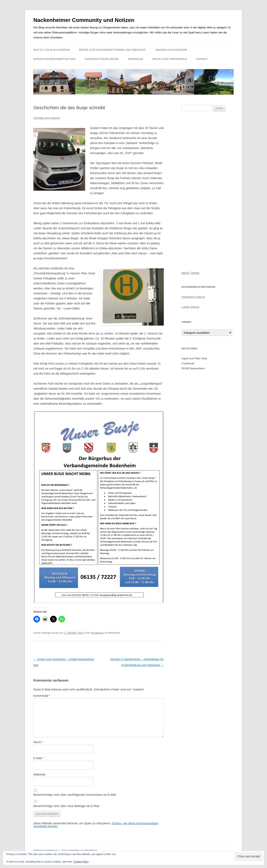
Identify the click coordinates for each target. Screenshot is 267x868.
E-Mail (38, 758)
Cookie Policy (81, 862)
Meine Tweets (190, 273)
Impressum (135, 59)
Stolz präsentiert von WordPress (79, 850)
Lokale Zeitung (190, 307)
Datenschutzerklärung (102, 59)
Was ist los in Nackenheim (52, 50)
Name (38, 742)
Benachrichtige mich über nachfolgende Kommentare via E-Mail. (75, 795)
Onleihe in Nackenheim (171, 50)
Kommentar (42, 696)
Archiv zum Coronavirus (170, 59)
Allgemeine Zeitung (193, 297)
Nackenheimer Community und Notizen (84, 20)
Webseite (39, 774)
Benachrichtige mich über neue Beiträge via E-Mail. (67, 806)
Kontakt (202, 59)
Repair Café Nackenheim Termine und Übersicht (113, 50)
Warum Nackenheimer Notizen (54, 59)
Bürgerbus (97, 633)
